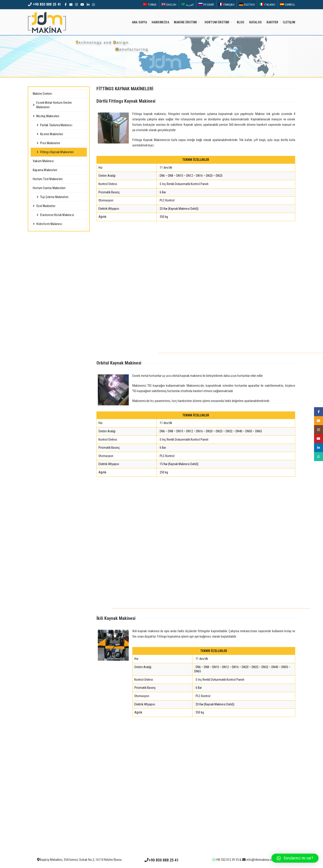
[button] (295, 858)
